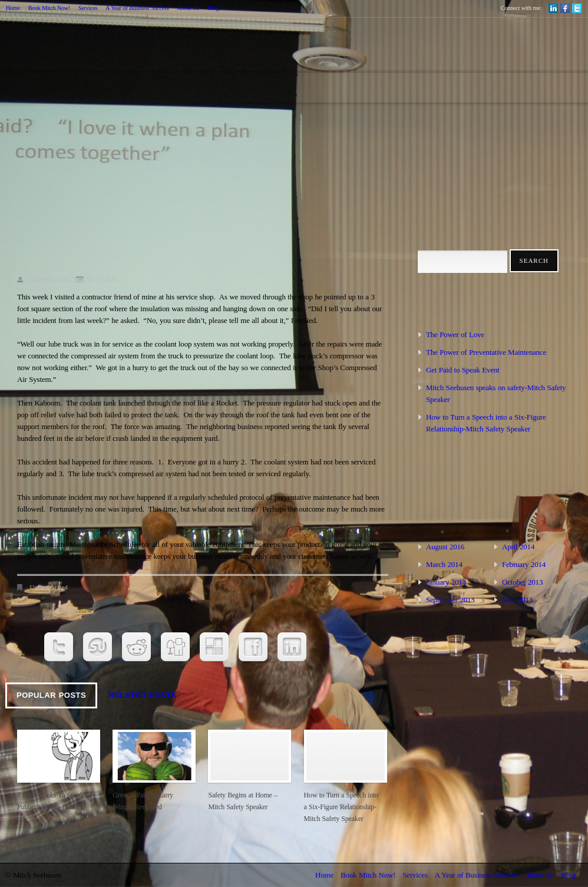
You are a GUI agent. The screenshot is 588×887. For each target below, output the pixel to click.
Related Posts (142, 695)
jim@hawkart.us (49, 279)
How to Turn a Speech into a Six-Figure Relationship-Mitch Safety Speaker (341, 807)
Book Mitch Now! (49, 8)
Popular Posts (51, 695)
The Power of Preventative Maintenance (486, 352)
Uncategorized (49, 587)
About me (188, 8)
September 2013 (450, 600)
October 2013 (522, 582)
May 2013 (517, 600)
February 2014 (524, 564)
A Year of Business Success (137, 8)
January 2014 (446, 582)
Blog (214, 8)
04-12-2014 (103, 279)
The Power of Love (455, 334)
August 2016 (445, 547)
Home (13, 8)
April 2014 (518, 547)
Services (88, 8)
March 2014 (444, 564)
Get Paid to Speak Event (463, 370)
